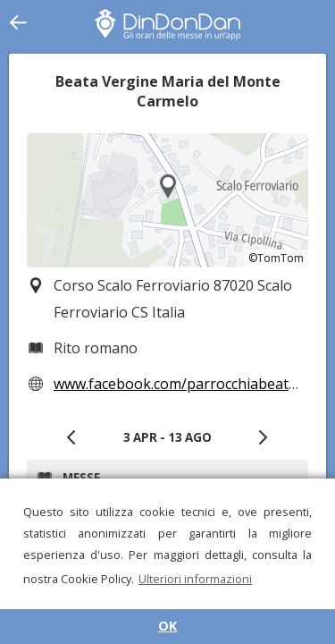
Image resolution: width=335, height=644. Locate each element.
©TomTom (276, 258)
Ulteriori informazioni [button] (195, 579)
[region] (167, 200)
